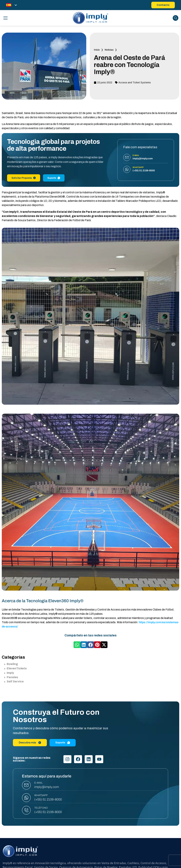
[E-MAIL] (26, 785)
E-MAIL (38, 783)
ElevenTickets (16, 668)
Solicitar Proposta (24, 178)
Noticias (109, 50)
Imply (9, 673)
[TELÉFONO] (26, 810)
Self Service (14, 681)
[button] (77, 645)
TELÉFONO (41, 808)
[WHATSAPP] (26, 798)
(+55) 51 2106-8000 (48, 799)
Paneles (11, 677)
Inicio (97, 50)
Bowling (11, 664)
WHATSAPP (41, 795)
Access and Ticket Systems (135, 83)
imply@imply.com (47, 787)
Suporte (54, 178)
